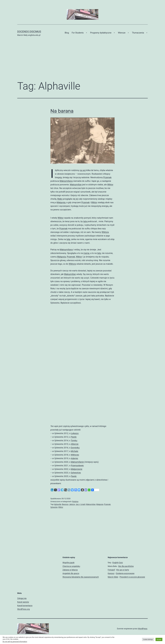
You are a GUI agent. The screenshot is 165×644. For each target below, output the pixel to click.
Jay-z (78, 504)
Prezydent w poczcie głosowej (132, 577)
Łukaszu (75, 433)
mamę (86, 253)
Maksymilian (76, 185)
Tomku (74, 440)
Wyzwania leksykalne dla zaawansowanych (81, 577)
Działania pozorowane (125, 573)
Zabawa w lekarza (70, 570)
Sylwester (54, 507)
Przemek (107, 177)
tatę (68, 239)
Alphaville (58, 504)
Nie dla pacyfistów (126, 566)
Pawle (74, 437)
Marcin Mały (113, 577)
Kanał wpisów (23, 602)
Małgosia (61, 257)
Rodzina (75, 502)
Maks (60, 199)
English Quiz (118, 563)
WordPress (143, 629)
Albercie (75, 444)
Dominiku (75, 448)
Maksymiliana (66, 181)
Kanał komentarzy (25, 606)
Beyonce (65, 504)
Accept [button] (159, 639)
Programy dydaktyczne (101, 33)
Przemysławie (77, 466)
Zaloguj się (22, 598)
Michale (74, 451)
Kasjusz (111, 573)
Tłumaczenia (138, 33)
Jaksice (72, 504)
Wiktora (105, 232)
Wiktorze (75, 455)
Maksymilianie (77, 462)
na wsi (83, 170)
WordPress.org (24, 609)
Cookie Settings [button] (148, 639)
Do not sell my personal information (15, 642)
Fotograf (111, 570)
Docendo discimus (29, 32)
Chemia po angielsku (71, 566)
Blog (67, 33)
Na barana (62, 111)
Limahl (83, 504)
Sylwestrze (76, 473)
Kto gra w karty (123, 570)
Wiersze (122, 33)
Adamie (74, 458)
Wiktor (110, 185)
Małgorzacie (76, 469)
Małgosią (61, 202)
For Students (78, 33)
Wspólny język (68, 563)
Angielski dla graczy (71, 573)
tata (85, 221)
